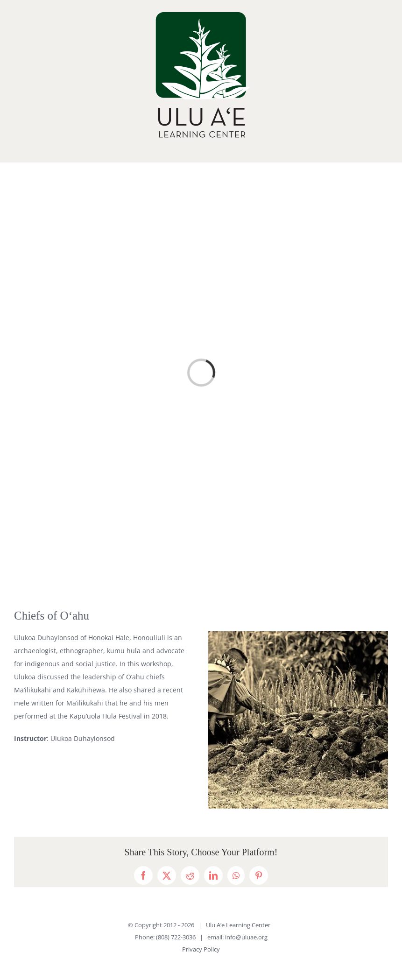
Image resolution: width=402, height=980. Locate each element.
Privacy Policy (201, 949)
